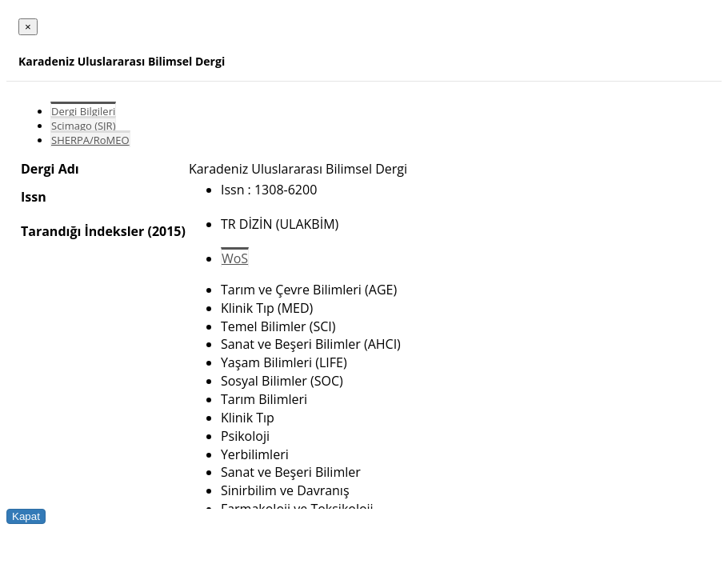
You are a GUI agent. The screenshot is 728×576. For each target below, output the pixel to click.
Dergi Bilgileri (83, 111)
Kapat (26, 516)
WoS (235, 258)
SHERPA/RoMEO (90, 140)
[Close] (28, 27)
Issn (34, 197)
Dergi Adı (50, 169)
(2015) (166, 231)
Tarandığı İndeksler (82, 231)
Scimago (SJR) (83, 126)
